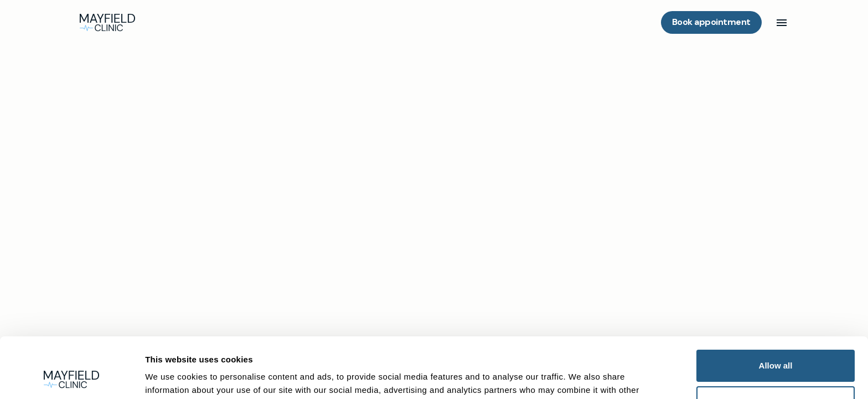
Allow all (776, 309)
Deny (776, 345)
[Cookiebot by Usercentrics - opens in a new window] (72, 377)
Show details (169, 377)
